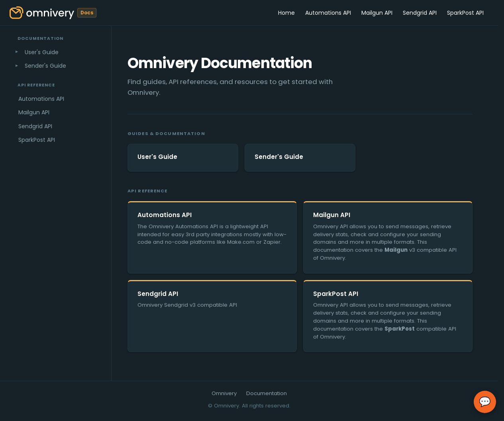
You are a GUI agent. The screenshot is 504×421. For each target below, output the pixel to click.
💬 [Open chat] (485, 402)
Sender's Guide (45, 66)
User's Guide (42, 52)
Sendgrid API (420, 13)
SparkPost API (465, 13)
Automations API (328, 13)
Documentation (267, 393)
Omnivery (224, 393)
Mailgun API (377, 13)
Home (286, 13)
